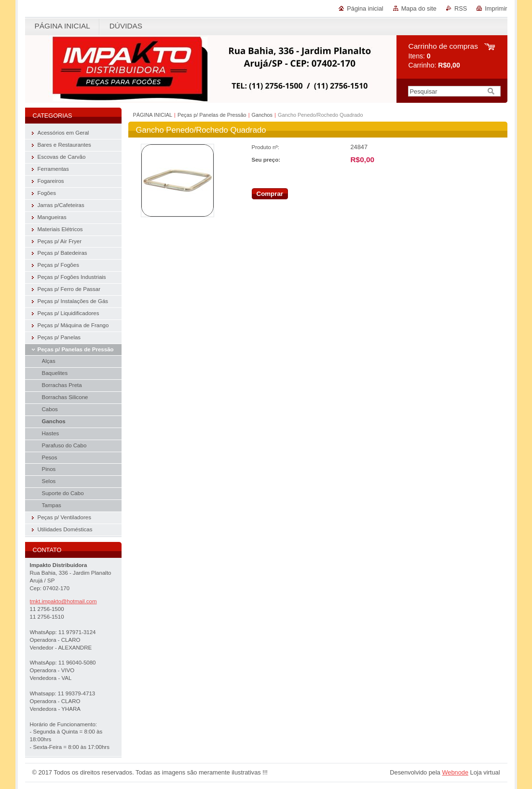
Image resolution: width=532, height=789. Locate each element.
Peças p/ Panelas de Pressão (212, 115)
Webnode (455, 772)
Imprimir (496, 8)
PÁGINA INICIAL (153, 115)
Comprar (270, 194)
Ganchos (262, 115)
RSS (461, 8)
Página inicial (365, 8)
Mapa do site (419, 8)
